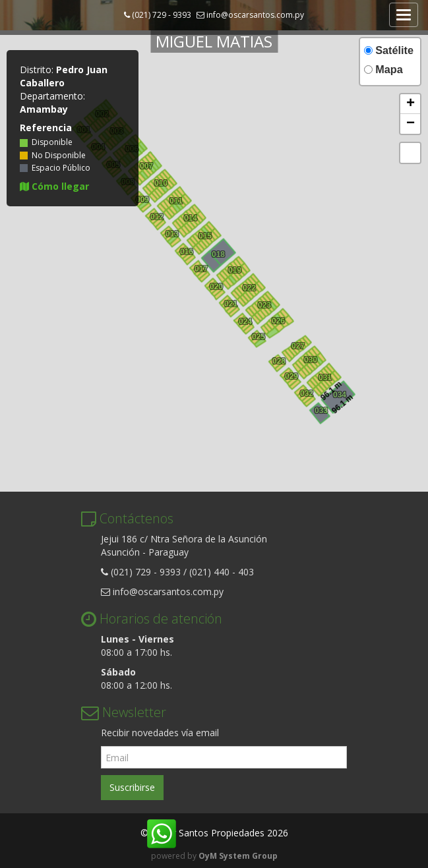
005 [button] (146, 211)
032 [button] (305, 392)
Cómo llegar (54, 186)
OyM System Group (238, 856)
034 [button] (338, 393)
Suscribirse (132, 787)
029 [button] (290, 375)
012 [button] (282, 320)
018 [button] (217, 253)
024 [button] (244, 320)
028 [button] (278, 360)
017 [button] (200, 268)
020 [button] (215, 285)
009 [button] (138, 184)
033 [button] (320, 409)
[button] (410, 104)
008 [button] (287, 359)
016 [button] (149, 163)
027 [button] (297, 345)
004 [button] (280, 331)
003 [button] (260, 346)
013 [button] (171, 233)
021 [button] (229, 303)
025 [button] (257, 335)
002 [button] (289, 324)
